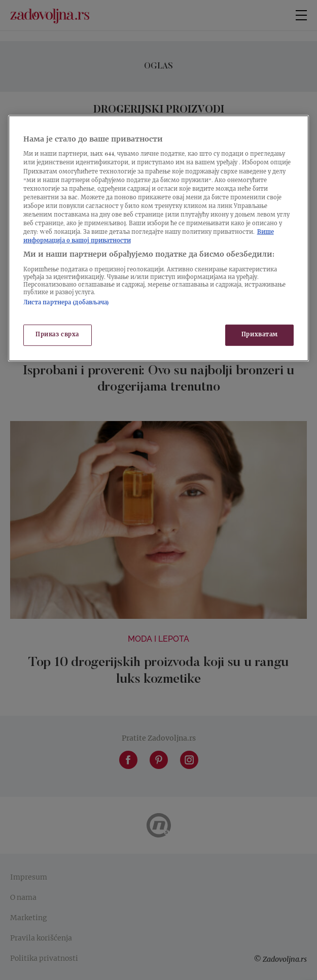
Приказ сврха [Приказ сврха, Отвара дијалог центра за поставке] (57, 335)
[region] (159, 238)
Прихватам (260, 335)
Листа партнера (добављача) (66, 303)
